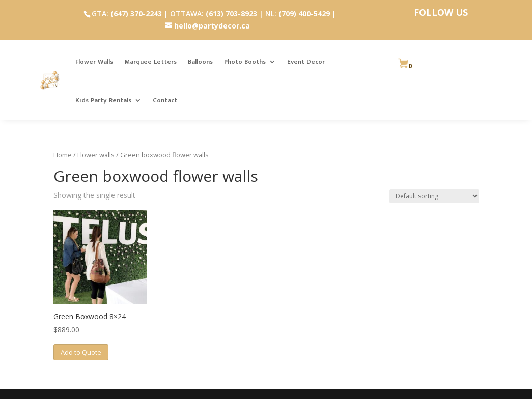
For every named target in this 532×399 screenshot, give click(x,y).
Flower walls (96, 155)
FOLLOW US (441, 12)
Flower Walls (94, 62)
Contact (165, 100)
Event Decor (306, 62)
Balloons (200, 62)
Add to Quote (81, 352)
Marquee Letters (150, 62)
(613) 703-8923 (231, 13)
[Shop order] (434, 196)
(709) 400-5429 (304, 13)
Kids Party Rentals (103, 100)
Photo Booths (245, 62)
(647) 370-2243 (136, 13)
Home (63, 155)
